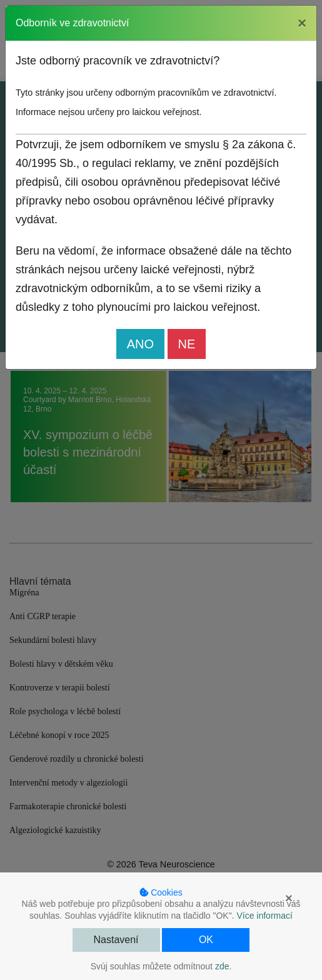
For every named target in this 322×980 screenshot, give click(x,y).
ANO (140, 344)
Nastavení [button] (116, 940)
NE (187, 344)
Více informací (264, 916)
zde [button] (222, 966)
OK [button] (206, 940)
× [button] (289, 898)
